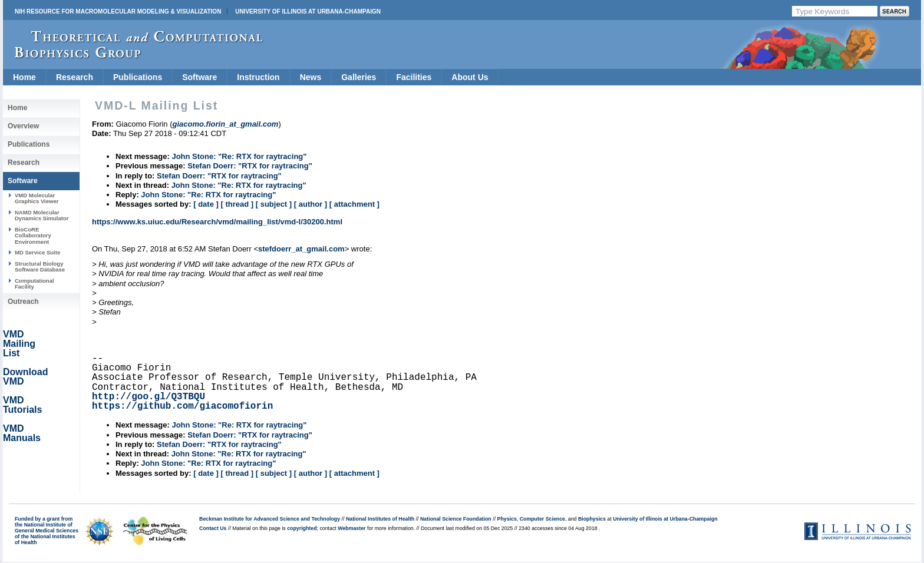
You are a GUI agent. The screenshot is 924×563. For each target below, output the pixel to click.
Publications (138, 77)
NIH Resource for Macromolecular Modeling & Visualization (118, 11)
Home (24, 77)
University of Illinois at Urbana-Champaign (308, 11)
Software (199, 77)
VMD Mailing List (19, 344)
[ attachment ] (354, 204)
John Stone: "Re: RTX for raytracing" (239, 156)
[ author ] (311, 204)
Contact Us (213, 528)
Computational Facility (34, 284)
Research (75, 77)
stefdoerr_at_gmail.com (301, 249)
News (311, 77)
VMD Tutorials (22, 405)
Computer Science (542, 519)
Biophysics (592, 519)
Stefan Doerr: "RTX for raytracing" (250, 166)
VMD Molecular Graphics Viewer (37, 198)
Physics (507, 519)
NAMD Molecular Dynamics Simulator (42, 215)
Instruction (258, 77)
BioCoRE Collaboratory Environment (33, 236)
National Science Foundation (456, 519)
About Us (470, 77)
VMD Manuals (22, 433)
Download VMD (25, 377)
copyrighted (302, 528)
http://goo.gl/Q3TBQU (148, 397)
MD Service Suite (37, 252)
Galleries (359, 77)
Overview (23, 126)
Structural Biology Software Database (40, 266)
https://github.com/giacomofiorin (182, 406)
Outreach (23, 302)
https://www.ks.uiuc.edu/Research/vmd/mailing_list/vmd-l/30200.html (217, 222)
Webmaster (352, 528)
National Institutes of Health (380, 519)
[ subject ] (274, 204)
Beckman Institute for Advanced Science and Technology (270, 519)
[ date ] (206, 204)
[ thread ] (237, 204)
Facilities (414, 77)
